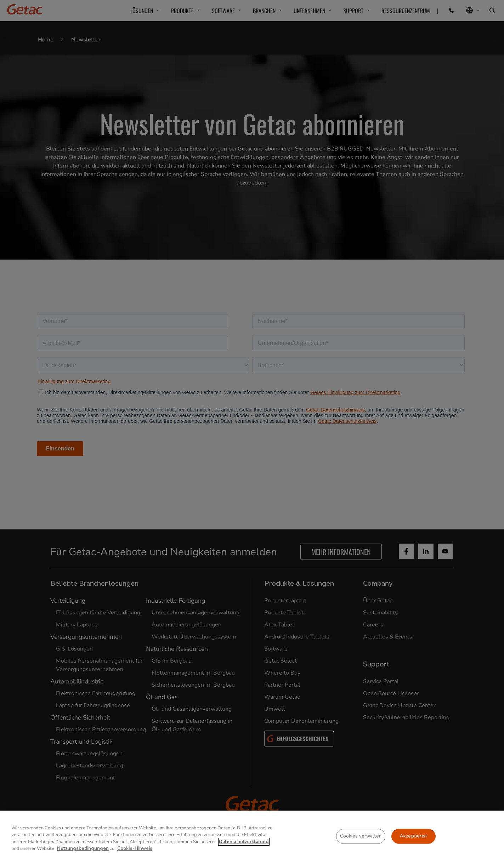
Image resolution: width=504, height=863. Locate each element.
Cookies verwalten (361, 836)
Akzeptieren (413, 836)
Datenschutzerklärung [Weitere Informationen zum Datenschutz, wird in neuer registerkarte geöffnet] (244, 842)
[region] (252, 837)
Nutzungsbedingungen (83, 848)
